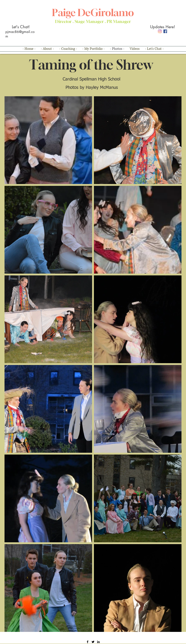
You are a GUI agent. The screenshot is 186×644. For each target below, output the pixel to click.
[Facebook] (165, 31)
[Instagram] (160, 31)
